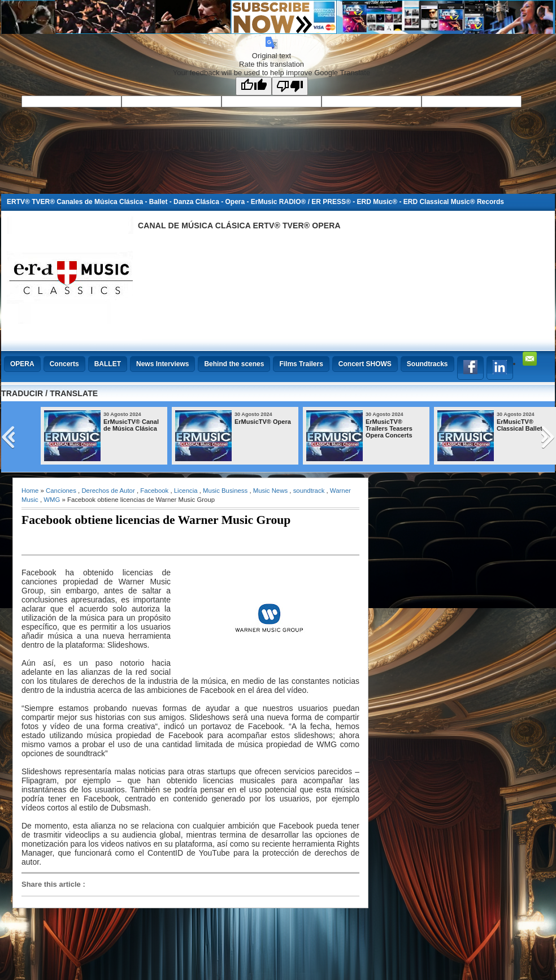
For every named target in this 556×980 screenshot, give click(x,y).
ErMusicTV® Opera (263, 422)
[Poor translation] (290, 86)
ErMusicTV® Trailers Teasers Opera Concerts (389, 428)
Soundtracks (427, 364)
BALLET (108, 364)
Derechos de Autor (108, 491)
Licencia (186, 491)
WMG (52, 500)
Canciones (61, 491)
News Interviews (162, 364)
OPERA (22, 364)
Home (30, 491)
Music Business (225, 491)
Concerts (64, 364)
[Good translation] (254, 86)
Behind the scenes (234, 364)
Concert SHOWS (365, 364)
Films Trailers (301, 364)
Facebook (154, 491)
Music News (270, 491)
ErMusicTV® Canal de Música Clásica (131, 425)
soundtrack (309, 491)
